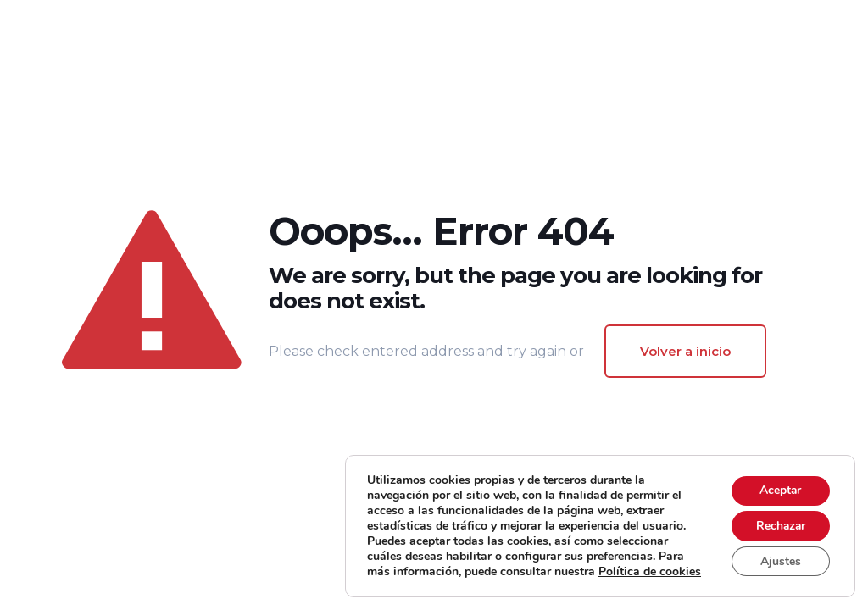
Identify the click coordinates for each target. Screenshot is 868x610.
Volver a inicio (685, 351)
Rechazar (779, 518)
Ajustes (779, 554)
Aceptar (779, 482)
